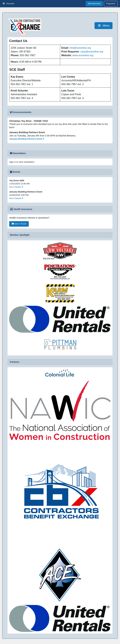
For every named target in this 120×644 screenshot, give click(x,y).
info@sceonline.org (80, 48)
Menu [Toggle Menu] (104, 26)
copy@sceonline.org (92, 52)
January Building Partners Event (27, 139)
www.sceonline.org (83, 55)
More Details (16, 187)
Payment (111, 4)
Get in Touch (19, 224)
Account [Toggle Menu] (8, 4)
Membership (94, 4)
